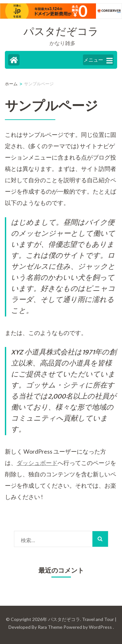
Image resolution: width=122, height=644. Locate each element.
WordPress (100, 627)
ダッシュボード (37, 463)
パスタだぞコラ (61, 32)
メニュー (98, 60)
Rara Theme (50, 627)
